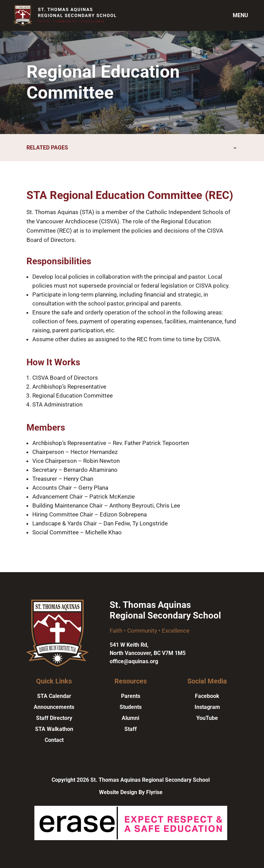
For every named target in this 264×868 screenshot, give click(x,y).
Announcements (54, 707)
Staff (131, 729)
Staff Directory (54, 718)
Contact (54, 740)
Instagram (207, 707)
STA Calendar (54, 696)
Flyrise (154, 792)
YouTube (207, 718)
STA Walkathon (54, 729)
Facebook (207, 696)
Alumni (130, 718)
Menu (240, 15)
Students (131, 707)
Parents (131, 696)
